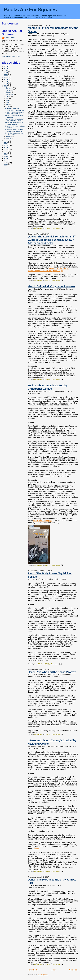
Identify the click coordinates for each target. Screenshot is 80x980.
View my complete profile (11, 56)
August (8, 96)
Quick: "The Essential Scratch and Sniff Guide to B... (15, 113)
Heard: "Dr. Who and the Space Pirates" (52, 672)
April (8, 105)
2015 (6, 143)
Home (53, 970)
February (9, 137)
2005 (6, 165)
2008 (6, 158)
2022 (6, 75)
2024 (6, 71)
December (9, 88)
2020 (6, 79)
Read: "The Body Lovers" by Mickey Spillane (14, 123)
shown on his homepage (43, 521)
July (7, 98)
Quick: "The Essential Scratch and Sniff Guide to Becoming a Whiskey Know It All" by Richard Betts (51, 240)
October (9, 92)
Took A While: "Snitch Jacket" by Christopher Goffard (48, 387)
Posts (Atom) (43, 975)
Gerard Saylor (9, 38)
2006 (6, 163)
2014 (6, 145)
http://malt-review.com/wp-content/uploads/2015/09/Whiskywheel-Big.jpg (48, 270)
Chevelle (36, 849)
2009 (6, 156)
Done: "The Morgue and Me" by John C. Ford (15, 134)
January (9, 139)
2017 (6, 86)
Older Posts (74, 970)
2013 (6, 147)
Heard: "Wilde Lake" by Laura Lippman (51, 286)
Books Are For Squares (30, 10)
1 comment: (55, 664)
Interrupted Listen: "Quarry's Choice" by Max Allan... (14, 130)
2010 (6, 154)
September (10, 94)
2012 (6, 149)
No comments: (56, 228)
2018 (6, 84)
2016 (6, 141)
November (9, 90)
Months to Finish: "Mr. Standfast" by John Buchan (15, 109)
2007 (6, 160)
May (7, 103)
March (8, 107)
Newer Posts (33, 970)
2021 (6, 77)
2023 (6, 73)
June (8, 100)
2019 (6, 82)
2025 (6, 68)
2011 (6, 152)
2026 (6, 66)
